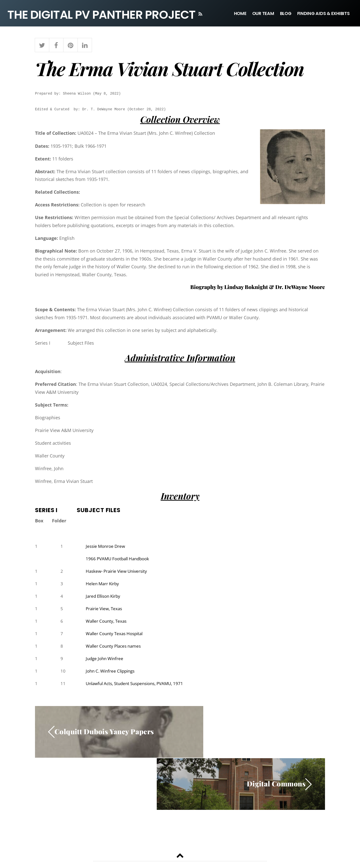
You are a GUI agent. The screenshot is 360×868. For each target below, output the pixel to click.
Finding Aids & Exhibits (323, 13)
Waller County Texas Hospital (116, 636)
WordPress (167, 854)
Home (240, 13)
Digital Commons (276, 735)
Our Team (263, 13)
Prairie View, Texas (105, 610)
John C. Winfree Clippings (112, 674)
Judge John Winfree (106, 661)
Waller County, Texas (108, 623)
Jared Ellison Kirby (105, 598)
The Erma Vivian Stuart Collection (169, 69)
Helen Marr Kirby (103, 585)
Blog (286, 13)
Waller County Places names (116, 649)
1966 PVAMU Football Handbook (120, 560)
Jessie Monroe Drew (107, 547)
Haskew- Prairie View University (119, 572)
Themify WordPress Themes (199, 854)
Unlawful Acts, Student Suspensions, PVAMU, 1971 (139, 687)
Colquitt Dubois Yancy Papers (105, 735)
